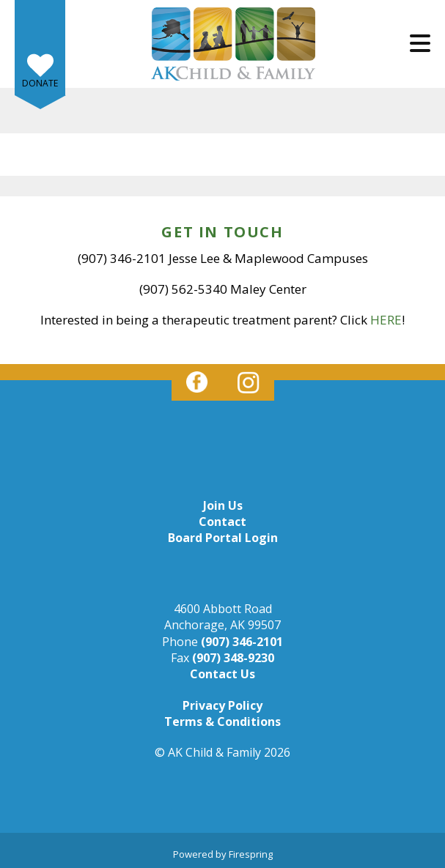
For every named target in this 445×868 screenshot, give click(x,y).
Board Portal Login (223, 538)
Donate (40, 83)
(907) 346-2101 (242, 642)
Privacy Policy (222, 705)
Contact (222, 522)
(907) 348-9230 (233, 658)
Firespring (251, 854)
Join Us (223, 505)
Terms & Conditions (222, 722)
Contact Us (222, 674)
